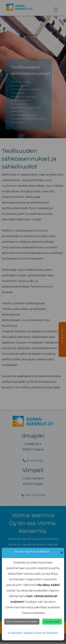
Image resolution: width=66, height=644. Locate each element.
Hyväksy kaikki (52, 622)
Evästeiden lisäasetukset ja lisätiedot (33, 633)
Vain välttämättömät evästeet (22, 622)
